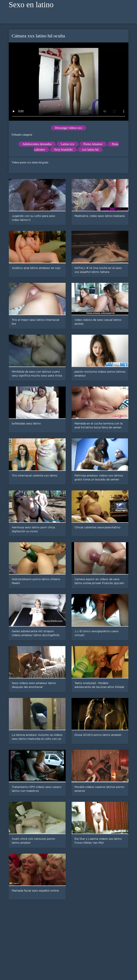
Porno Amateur (93, 144)
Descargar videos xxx (68, 128)
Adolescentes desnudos (37, 144)
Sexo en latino (31, 5)
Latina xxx (68, 144)
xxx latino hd (90, 150)
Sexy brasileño (63, 150)
